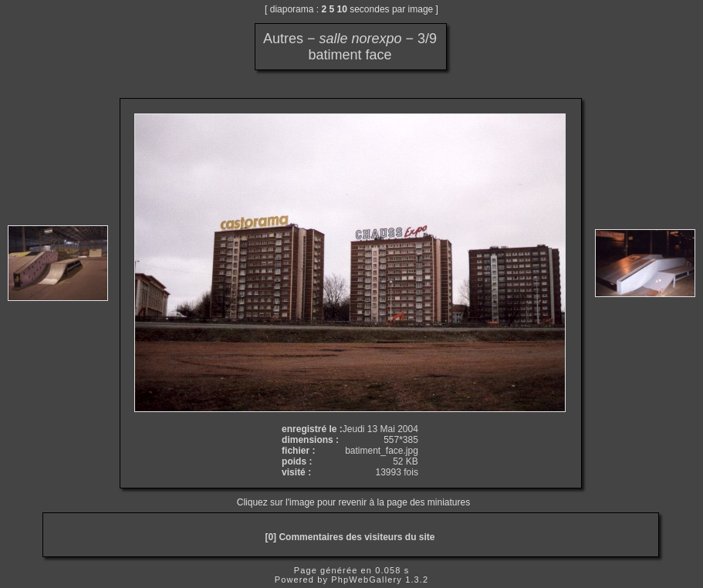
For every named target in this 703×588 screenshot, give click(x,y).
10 (342, 9)
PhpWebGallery (367, 580)
